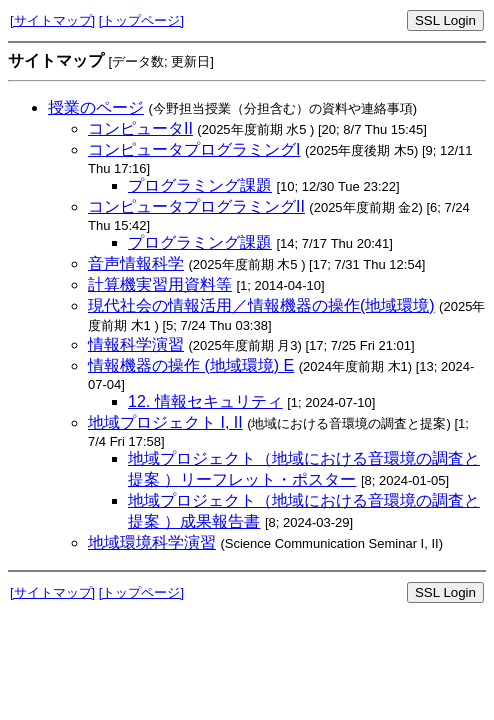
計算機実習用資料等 (160, 284)
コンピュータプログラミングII (196, 206)
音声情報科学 (136, 263)
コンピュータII (140, 128)
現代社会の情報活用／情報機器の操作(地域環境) (261, 305)
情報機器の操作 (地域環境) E (191, 365)
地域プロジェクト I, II (165, 422)
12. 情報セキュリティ (205, 401)
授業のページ (96, 107)
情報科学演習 (136, 344)
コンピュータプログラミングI (194, 149)
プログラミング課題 (200, 185)
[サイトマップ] (52, 20)
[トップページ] (141, 20)
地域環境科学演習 (152, 542)
